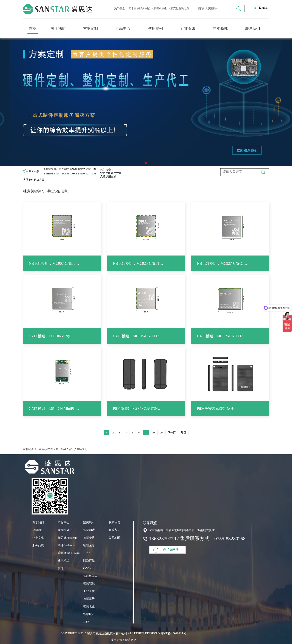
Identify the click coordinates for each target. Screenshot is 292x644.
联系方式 (114, 530)
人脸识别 (80, 449)
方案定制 (91, 29)
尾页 (184, 433)
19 (153, 433)
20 (161, 433)
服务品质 (38, 545)
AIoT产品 (66, 449)
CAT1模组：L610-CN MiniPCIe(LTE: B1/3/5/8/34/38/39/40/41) (54, 409)
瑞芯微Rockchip (68, 538)
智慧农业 (89, 607)
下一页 (172, 433)
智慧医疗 (89, 545)
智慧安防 (89, 538)
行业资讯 (188, 29)
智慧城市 (89, 614)
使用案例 (156, 29)
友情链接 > (30, 449)
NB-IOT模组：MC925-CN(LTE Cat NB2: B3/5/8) (138, 264)
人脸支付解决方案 (178, 8)
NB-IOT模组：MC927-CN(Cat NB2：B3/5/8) (222, 264)
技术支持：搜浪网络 (124, 640)
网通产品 (89, 561)
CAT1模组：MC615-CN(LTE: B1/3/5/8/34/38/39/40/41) (138, 336)
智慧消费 (89, 530)
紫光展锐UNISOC (69, 553)
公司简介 (38, 530)
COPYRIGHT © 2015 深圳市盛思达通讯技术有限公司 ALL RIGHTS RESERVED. (110, 633)
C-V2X (87, 568)
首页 (33, 29)
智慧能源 (89, 584)
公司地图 (114, 538)
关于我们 (58, 29)
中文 (254, 8)
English (264, 8)
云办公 (87, 553)
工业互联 (89, 591)
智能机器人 (90, 576)
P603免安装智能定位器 (215, 409)
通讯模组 (64, 561)
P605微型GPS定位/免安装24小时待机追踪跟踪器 (138, 409)
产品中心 (123, 29)
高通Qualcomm (67, 545)
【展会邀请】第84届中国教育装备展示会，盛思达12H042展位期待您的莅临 (72, 171)
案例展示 (89, 522)
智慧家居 (89, 599)
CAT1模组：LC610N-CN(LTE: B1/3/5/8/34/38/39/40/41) (54, 336)
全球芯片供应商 (48, 449)
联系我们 (253, 29)
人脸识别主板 (159, 8)
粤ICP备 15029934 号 (173, 633)
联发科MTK (65, 530)
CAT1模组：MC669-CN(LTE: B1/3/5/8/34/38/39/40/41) (222, 336)
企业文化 (38, 538)
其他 (61, 568)
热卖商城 (220, 29)
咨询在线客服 (166, 550)
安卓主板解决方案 (139, 8)
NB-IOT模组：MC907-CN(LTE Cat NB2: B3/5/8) (54, 264)
